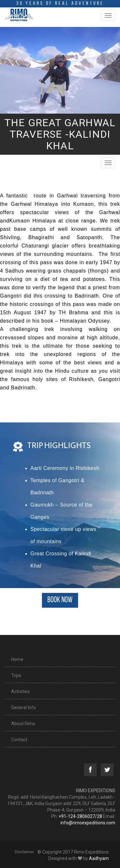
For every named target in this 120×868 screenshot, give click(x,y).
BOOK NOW (60, 600)
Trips (16, 675)
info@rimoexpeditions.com (88, 823)
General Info (24, 707)
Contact (19, 740)
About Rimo (23, 724)
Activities (20, 691)
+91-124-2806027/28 (80, 816)
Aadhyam (99, 858)
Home (17, 659)
